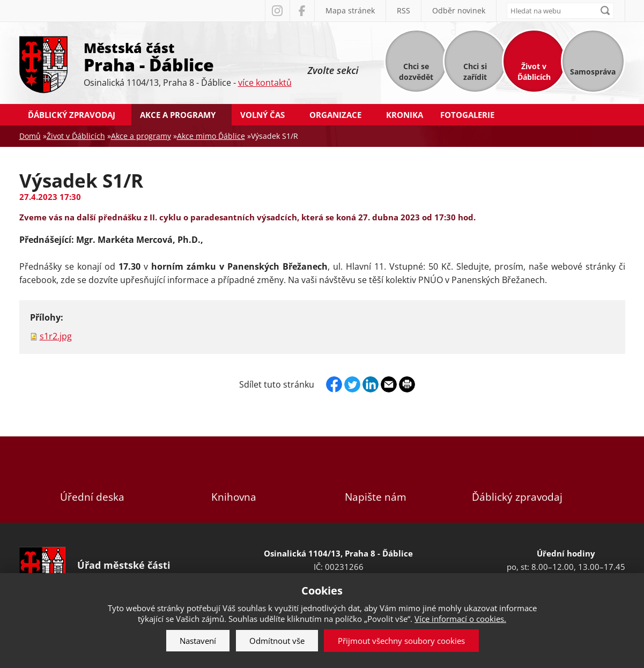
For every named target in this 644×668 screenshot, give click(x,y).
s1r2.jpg (56, 336)
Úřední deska (92, 480)
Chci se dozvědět (416, 72)
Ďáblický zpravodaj (72, 115)
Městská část (188, 56)
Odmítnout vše (277, 641)
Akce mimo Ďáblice (211, 136)
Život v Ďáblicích (534, 72)
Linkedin (371, 384)
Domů (30, 136)
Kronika (405, 115)
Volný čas (262, 115)
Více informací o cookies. (460, 619)
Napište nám (375, 480)
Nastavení (198, 641)
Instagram (277, 11)
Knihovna (234, 480)
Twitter (352, 384)
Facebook (302, 11)
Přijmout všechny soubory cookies (401, 641)
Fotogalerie (467, 115)
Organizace (335, 115)
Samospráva (593, 72)
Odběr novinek (459, 10)
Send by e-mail (389, 384)
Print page (407, 384)
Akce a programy (178, 115)
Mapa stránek (350, 10)
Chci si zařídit (475, 72)
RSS (404, 10)
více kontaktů (265, 83)
